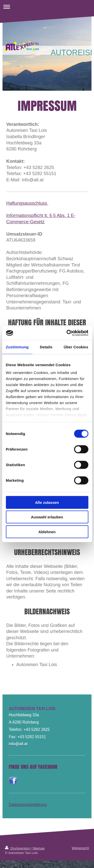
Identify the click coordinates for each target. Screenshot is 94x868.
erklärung (39, 805)
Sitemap (38, 848)
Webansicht (80, 848)
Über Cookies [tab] (76, 347)
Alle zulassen (47, 502)
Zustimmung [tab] (17, 347)
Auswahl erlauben (47, 517)
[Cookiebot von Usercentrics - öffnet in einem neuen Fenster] (67, 333)
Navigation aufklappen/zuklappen (47, 7)
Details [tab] (46, 347)
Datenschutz (20, 805)
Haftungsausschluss (27, 203)
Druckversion (18, 848)
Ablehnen (47, 532)
